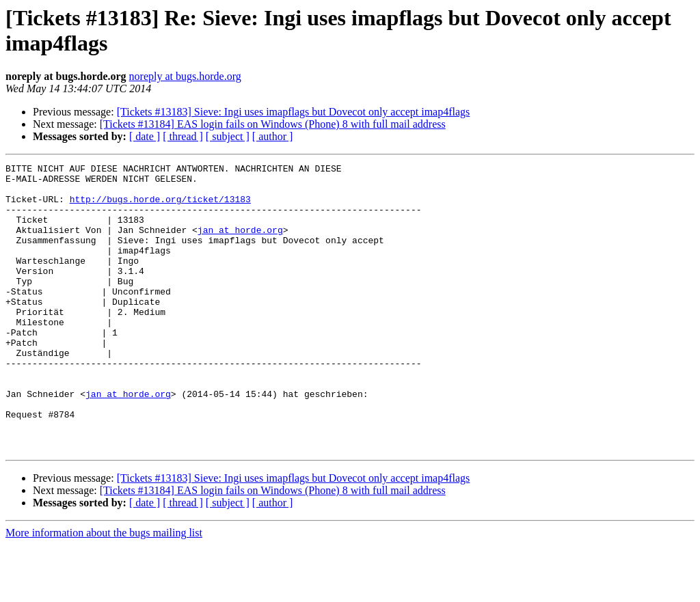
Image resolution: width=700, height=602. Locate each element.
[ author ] (273, 136)
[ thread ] (183, 136)
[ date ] (145, 136)
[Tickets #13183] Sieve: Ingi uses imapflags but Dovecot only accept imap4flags (294, 112)
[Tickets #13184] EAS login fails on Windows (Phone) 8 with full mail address (273, 124)
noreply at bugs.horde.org (185, 76)
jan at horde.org (240, 244)
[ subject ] (228, 136)
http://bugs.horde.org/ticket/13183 (160, 207)
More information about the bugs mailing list (104, 590)
